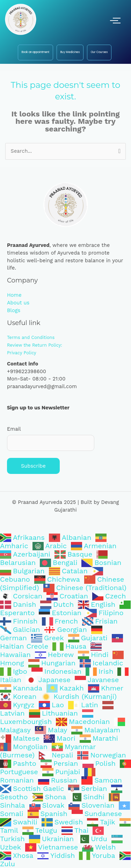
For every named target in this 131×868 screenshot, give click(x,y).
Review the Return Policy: (35, 345)
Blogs (14, 310)
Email (14, 429)
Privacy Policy (22, 353)
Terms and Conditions (31, 337)
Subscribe (33, 466)
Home (14, 295)
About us (18, 303)
